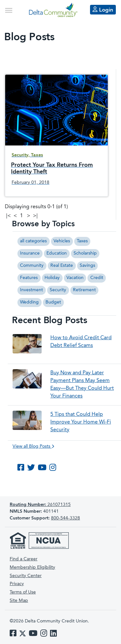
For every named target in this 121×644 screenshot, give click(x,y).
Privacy (17, 584)
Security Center (26, 576)
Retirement (84, 290)
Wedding (29, 302)
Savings (87, 266)
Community (32, 266)
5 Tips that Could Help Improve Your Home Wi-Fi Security (81, 422)
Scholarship (85, 253)
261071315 (40, 505)
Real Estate (62, 266)
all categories (33, 241)
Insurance (30, 253)
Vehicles (62, 241)
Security (58, 290)
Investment (31, 290)
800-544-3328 (66, 518)
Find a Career (24, 559)
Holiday (52, 278)
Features (29, 278)
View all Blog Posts (33, 446)
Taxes (82, 241)
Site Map (19, 601)
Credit (97, 278)
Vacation (75, 278)
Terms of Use (23, 592)
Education (57, 253)
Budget (53, 302)
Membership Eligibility (32, 567)
